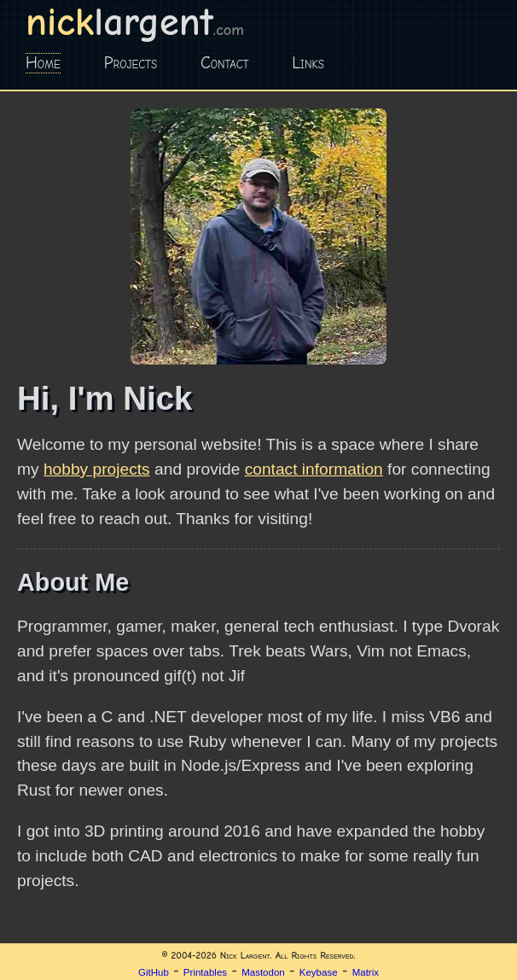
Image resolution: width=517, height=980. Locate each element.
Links (308, 63)
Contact (225, 63)
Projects (131, 63)
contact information (314, 469)
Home (43, 63)
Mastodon (263, 972)
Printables (205, 972)
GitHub (154, 972)
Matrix (366, 972)
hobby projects (97, 469)
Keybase (319, 972)
